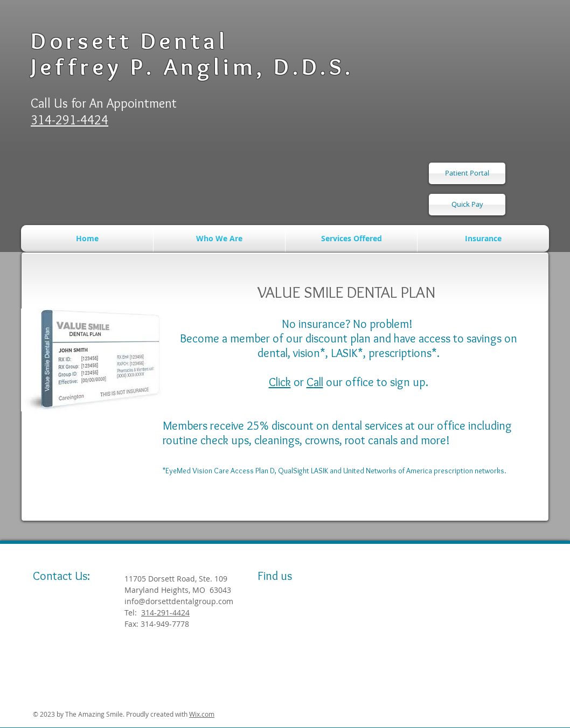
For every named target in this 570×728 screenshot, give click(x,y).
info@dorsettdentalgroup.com (179, 601)
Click (280, 382)
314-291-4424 (165, 612)
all (318, 382)
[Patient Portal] (467, 173)
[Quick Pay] (467, 205)
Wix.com (202, 714)
